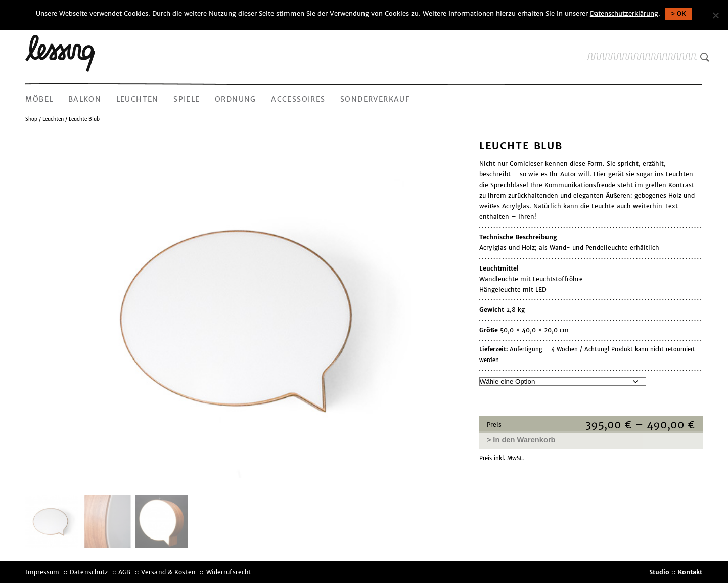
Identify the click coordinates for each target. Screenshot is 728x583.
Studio (659, 572)
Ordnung (236, 99)
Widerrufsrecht (229, 572)
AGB (124, 572)
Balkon (85, 99)
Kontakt (690, 572)
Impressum (42, 572)
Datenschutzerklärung (624, 13)
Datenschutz (89, 572)
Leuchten (138, 99)
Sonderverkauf (375, 99)
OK (682, 14)
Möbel (39, 99)
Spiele (187, 99)
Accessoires (298, 99)
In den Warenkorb (524, 440)
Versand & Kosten (168, 572)
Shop (31, 119)
